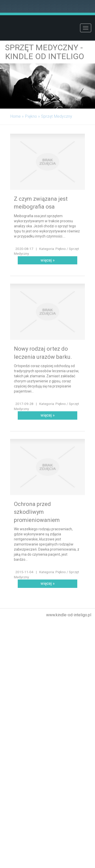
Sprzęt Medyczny (57, 116)
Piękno (31, 116)
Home (15, 116)
